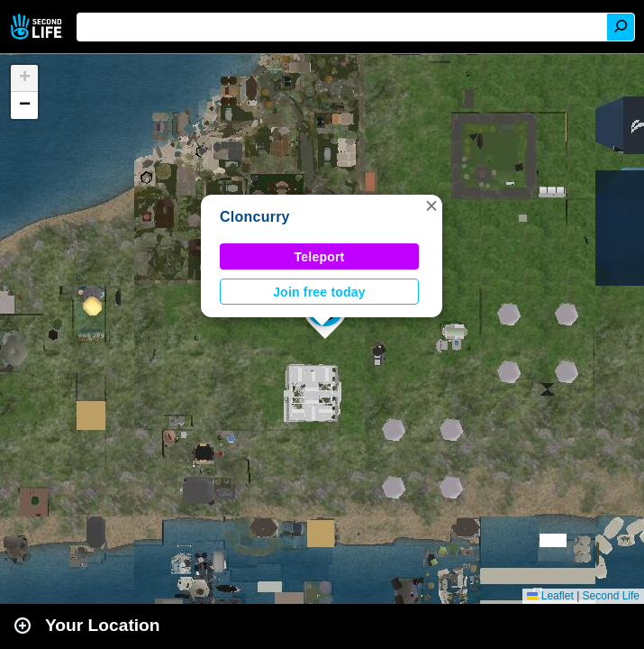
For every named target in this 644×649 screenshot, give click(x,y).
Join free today (319, 292)
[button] (431, 206)
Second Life (38, 27)
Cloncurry (255, 217)
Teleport (320, 257)
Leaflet (550, 596)
